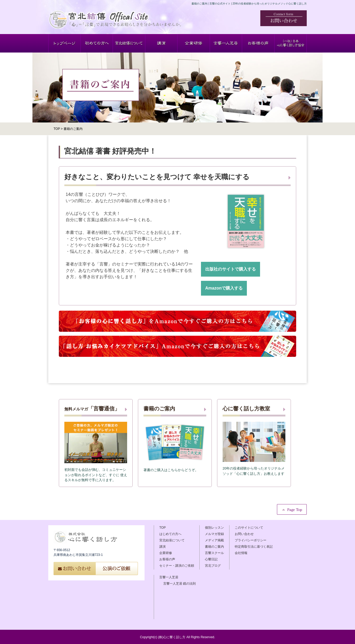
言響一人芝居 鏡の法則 (179, 584)
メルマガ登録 (214, 534)
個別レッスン (214, 528)
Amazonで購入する (224, 288)
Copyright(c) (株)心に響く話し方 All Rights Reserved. (178, 637)
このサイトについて (249, 528)
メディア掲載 (214, 540)
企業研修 (166, 553)
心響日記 (211, 559)
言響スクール (214, 553)
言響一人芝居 (169, 577)
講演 (162, 547)
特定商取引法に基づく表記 (254, 547)
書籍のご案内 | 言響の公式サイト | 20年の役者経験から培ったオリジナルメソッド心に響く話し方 (249, 4)
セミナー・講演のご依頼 (177, 566)
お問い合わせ (244, 534)
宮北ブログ (213, 566)
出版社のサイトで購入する (231, 269)
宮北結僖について (172, 540)
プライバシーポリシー (251, 540)
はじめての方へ (170, 534)
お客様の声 (167, 559)
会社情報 (241, 553)
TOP (162, 528)
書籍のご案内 (214, 547)
